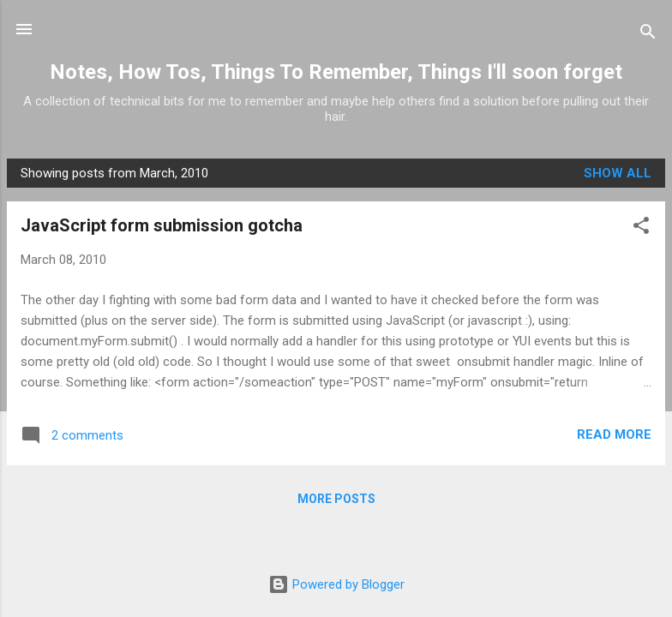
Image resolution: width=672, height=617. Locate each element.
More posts (336, 499)
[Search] (648, 35)
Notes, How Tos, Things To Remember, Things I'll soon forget (336, 72)
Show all (618, 173)
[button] (641, 228)
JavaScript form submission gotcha (162, 225)
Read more (614, 434)
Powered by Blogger (336, 584)
